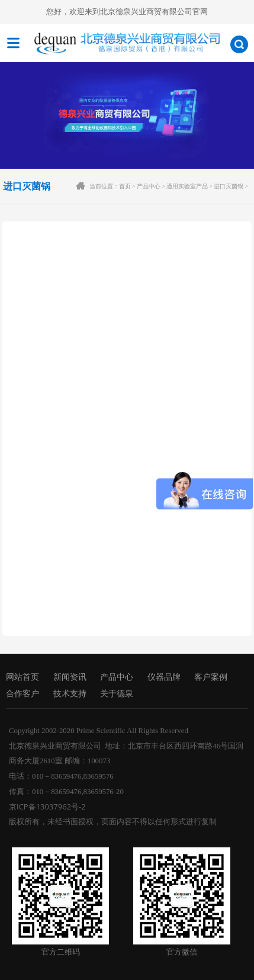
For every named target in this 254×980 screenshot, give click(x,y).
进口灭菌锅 (229, 186)
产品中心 (149, 186)
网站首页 (22, 677)
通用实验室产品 (187, 186)
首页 (125, 186)
